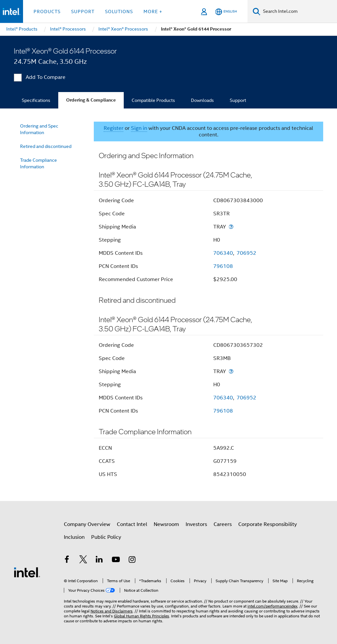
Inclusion (74, 537)
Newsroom (166, 524)
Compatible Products (153, 100)
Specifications (36, 100)
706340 (223, 253)
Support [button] (83, 12)
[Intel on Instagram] (132, 561)
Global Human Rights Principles (142, 616)
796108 (223, 266)
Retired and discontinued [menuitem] (46, 146)
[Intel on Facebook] (67, 561)
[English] (226, 12)
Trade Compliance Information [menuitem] (39, 163)
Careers (223, 524)
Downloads (202, 100)
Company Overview (87, 524)
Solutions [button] (119, 12)
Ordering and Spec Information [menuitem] (39, 129)
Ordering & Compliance (91, 100)
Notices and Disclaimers (112, 611)
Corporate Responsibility (268, 524)
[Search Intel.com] (299, 12)
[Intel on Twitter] (83, 561)
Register (114, 128)
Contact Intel (132, 524)
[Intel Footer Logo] (27, 572)
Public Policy (106, 537)
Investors (196, 524)
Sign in (139, 128)
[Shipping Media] (231, 227)
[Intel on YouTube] (116, 561)
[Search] (257, 11)
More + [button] (153, 12)
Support (238, 100)
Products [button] (47, 12)
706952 (246, 253)
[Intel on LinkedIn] (99, 561)
